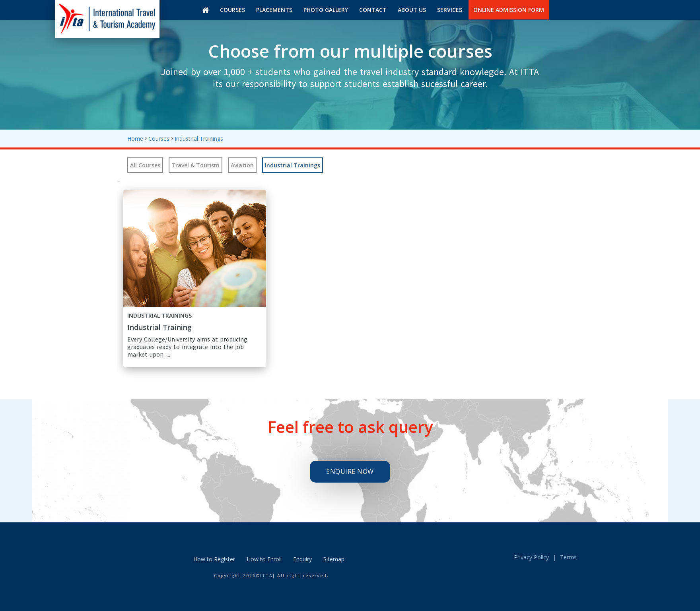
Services (450, 10)
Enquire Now (350, 471)
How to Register (214, 559)
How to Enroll (264, 559)
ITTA (266, 575)
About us (412, 10)
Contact (373, 10)
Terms (568, 557)
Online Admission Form (509, 10)
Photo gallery (326, 10)
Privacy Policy (531, 557)
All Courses (145, 165)
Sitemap (334, 559)
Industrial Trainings (199, 139)
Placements (274, 10)
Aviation (242, 165)
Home (135, 139)
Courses (232, 10)
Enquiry (302, 559)
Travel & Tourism (195, 165)
